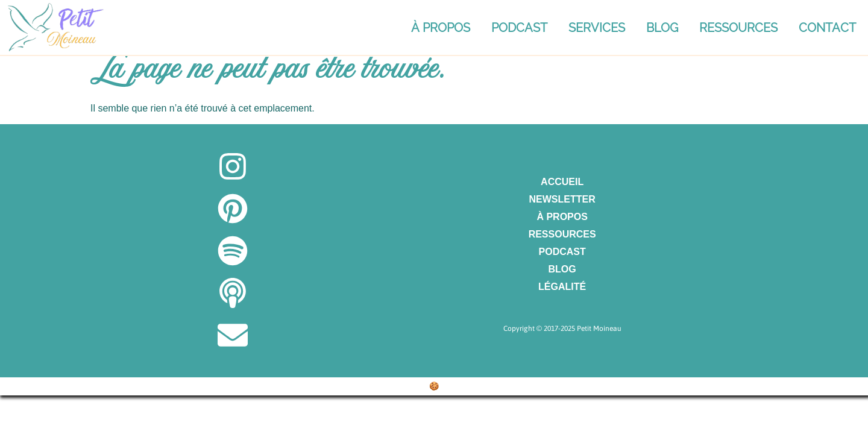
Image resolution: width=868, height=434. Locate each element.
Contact (827, 28)
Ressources (738, 28)
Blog (662, 28)
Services (597, 28)
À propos (441, 28)
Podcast (519, 28)
